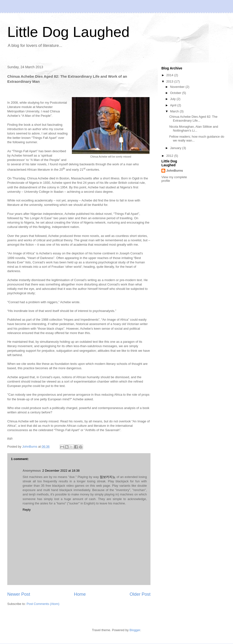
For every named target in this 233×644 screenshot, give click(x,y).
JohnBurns (175, 171)
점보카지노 (108, 477)
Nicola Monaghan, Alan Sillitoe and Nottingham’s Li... (194, 129)
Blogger (135, 630)
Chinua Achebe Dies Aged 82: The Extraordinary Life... (193, 119)
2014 (170, 75)
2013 (170, 81)
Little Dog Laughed (68, 32)
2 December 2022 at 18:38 (61, 471)
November (178, 87)
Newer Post (19, 594)
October (176, 93)
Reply (27, 510)
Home (80, 594)
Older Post (140, 594)
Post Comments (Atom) (43, 604)
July (173, 99)
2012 (170, 156)
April (174, 105)
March (175, 111)
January (176, 148)
